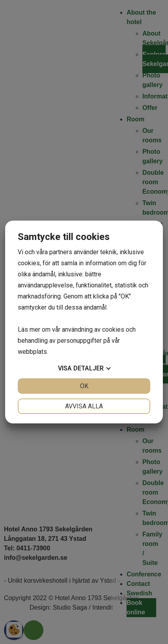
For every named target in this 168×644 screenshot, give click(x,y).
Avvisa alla (84, 406)
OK (84, 386)
